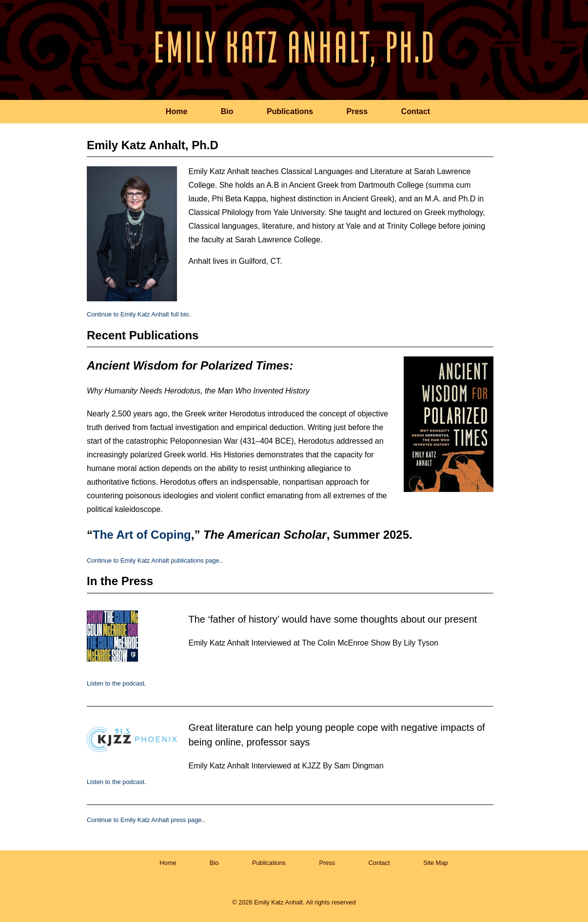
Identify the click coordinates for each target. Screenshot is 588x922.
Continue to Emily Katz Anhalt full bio (138, 314)
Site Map (436, 863)
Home (176, 111)
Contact (416, 111)
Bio (227, 111)
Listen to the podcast (116, 683)
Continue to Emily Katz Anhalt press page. (145, 820)
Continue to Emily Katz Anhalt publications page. (154, 560)
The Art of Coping (142, 535)
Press (357, 111)
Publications (290, 111)
